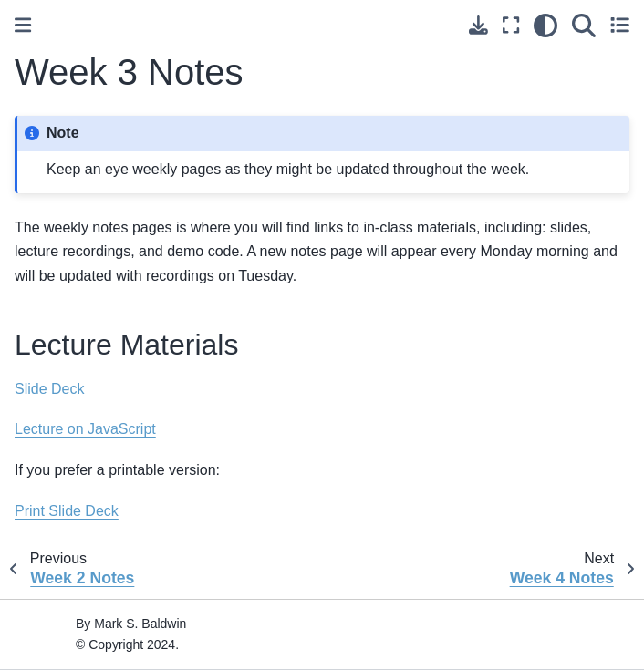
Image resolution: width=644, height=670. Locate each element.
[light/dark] (545, 25)
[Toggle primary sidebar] (23, 25)
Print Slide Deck (67, 511)
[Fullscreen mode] (511, 25)
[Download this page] (478, 25)
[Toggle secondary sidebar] (620, 25)
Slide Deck (49, 389)
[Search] (584, 25)
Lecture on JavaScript (85, 429)
